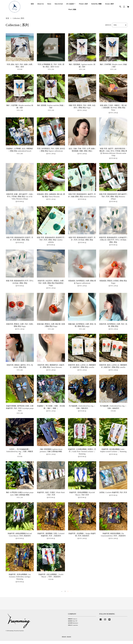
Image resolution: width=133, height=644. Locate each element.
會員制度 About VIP (73, 624)
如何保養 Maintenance (73, 626)
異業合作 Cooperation (73, 628)
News (49, 5)
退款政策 (69, 640)
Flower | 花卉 (83, 5)
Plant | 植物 (72, 11)
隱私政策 (64, 640)
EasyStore (22, 634)
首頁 (32, 5)
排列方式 (108, 28)
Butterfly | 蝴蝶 (96, 5)
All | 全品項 (71, 5)
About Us (41, 5)
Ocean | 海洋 (109, 5)
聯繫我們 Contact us (73, 622)
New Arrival (59, 5)
